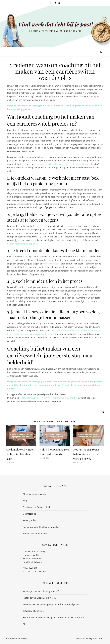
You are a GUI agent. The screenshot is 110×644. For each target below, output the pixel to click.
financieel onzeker (51, 264)
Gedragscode (29, 514)
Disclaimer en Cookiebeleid (36, 507)
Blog (25, 500)
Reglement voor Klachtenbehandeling (41, 527)
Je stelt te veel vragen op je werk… (40, 598)
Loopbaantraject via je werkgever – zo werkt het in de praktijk (48, 398)
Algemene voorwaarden (35, 494)
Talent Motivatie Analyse (35, 534)
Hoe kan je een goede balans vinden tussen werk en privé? (86, 454)
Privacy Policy (30, 520)
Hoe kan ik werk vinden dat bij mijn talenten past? (20, 454)
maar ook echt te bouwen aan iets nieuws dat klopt (63, 164)
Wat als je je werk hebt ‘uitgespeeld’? (41, 591)
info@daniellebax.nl (33, 562)
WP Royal (25, 639)
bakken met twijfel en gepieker (22, 244)
